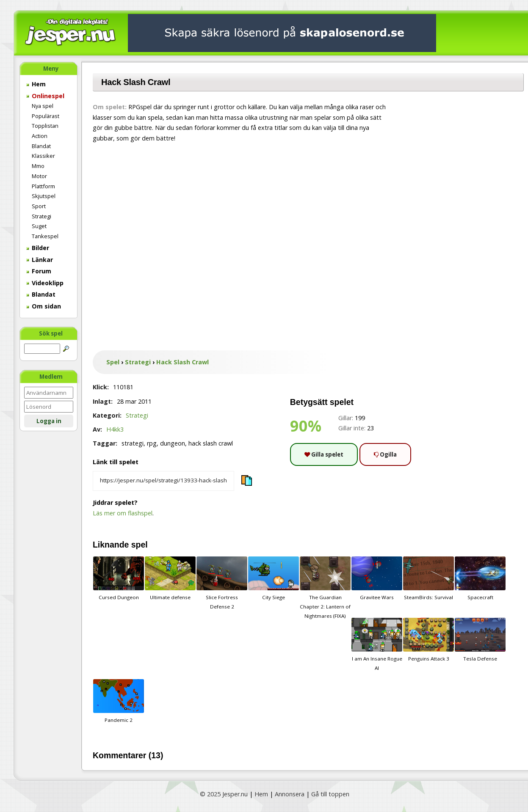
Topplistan (45, 126)
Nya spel (43, 106)
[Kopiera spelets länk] (163, 481)
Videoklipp (45, 283)
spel (140, 545)
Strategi (41, 216)
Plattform (43, 186)
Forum (39, 271)
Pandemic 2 (119, 701)
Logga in (49, 421)
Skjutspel (44, 196)
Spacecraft (480, 578)
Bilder (38, 248)
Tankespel (45, 236)
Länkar (40, 260)
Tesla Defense (480, 640)
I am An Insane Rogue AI (377, 644)
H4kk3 (115, 429)
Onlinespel (45, 96)
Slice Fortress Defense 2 (222, 583)
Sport (39, 206)
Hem (36, 84)
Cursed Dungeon (119, 578)
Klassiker (43, 156)
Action (40, 136)
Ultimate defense (170, 578)
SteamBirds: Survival (428, 578)
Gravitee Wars (377, 578)
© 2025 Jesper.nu (224, 794)
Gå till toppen (330, 794)
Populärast (46, 116)
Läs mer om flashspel (123, 513)
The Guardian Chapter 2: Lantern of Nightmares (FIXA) (325, 588)
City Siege (274, 578)
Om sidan (44, 306)
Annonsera (290, 794)
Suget (39, 226)
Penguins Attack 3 (428, 640)
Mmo (38, 166)
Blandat (41, 146)
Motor (39, 176)
